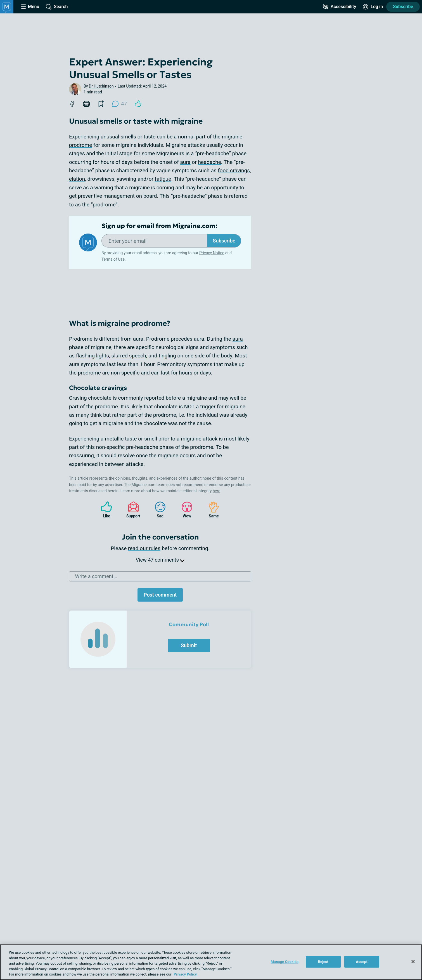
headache (209, 162)
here (216, 491)
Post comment (160, 595)
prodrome (80, 145)
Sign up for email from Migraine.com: (159, 226)
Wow (184, 510)
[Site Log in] (373, 7)
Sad (157, 510)
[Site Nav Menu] (30, 7)
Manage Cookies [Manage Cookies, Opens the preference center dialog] (285, 962)
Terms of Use (113, 259)
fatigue (163, 179)
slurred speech (129, 356)
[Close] (413, 962)
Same (211, 510)
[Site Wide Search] (57, 7)
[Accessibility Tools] (339, 7)
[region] (211, 962)
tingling (167, 356)
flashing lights (93, 356)
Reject (323, 962)
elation (77, 179)
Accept (362, 962)
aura (185, 162)
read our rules (144, 548)
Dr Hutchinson (101, 86)
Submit (189, 645)
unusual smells (118, 137)
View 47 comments (160, 560)
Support (131, 510)
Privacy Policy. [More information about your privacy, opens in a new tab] (186, 974)
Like (104, 510)
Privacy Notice (212, 253)
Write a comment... (96, 576)
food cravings (234, 170)
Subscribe (224, 241)
